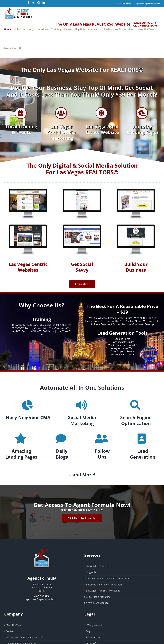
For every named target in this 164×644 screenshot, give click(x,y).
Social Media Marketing (98, 597)
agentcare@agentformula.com (148, 4)
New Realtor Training (97, 566)
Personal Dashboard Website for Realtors (108, 579)
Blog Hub (91, 572)
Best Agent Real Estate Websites (103, 591)
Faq (88, 631)
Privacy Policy (93, 637)
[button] (20, 48)
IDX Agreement (94, 625)
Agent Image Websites (98, 603)
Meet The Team (14, 625)
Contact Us (12, 631)
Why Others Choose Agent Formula (25, 637)
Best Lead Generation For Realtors (104, 585)
